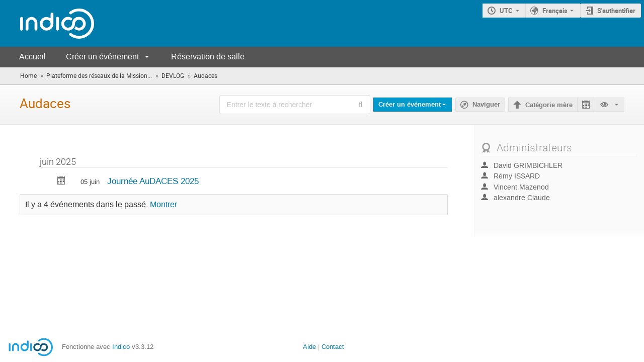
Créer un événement (102, 57)
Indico (121, 347)
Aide (309, 347)
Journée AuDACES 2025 (153, 181)
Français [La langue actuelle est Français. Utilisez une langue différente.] (555, 11)
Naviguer (486, 105)
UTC (506, 11)
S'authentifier (616, 11)
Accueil (32, 57)
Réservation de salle (208, 57)
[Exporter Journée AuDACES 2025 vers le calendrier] (61, 182)
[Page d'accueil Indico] (47, 23)
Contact (333, 347)
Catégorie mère (549, 105)
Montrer (164, 205)
